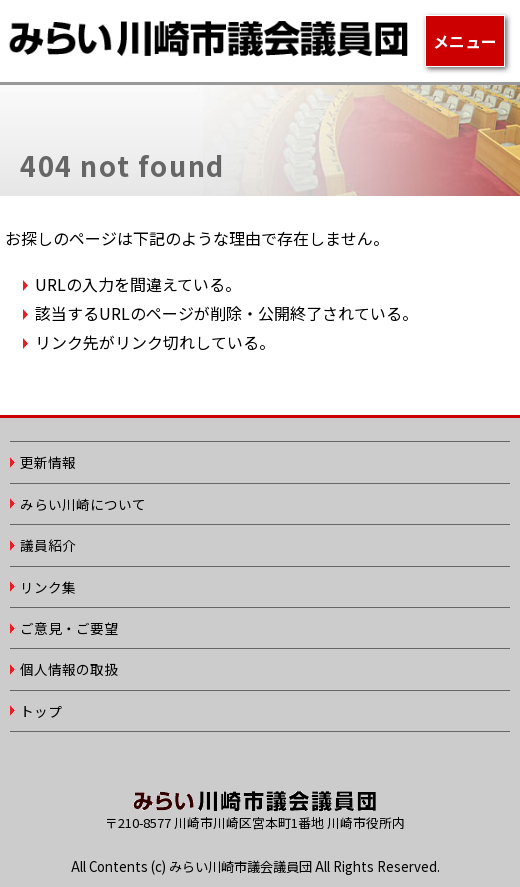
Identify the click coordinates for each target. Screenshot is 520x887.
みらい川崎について (83, 504)
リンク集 (48, 587)
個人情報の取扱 (69, 669)
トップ (41, 711)
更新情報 (48, 462)
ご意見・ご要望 (69, 628)
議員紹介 (48, 545)
